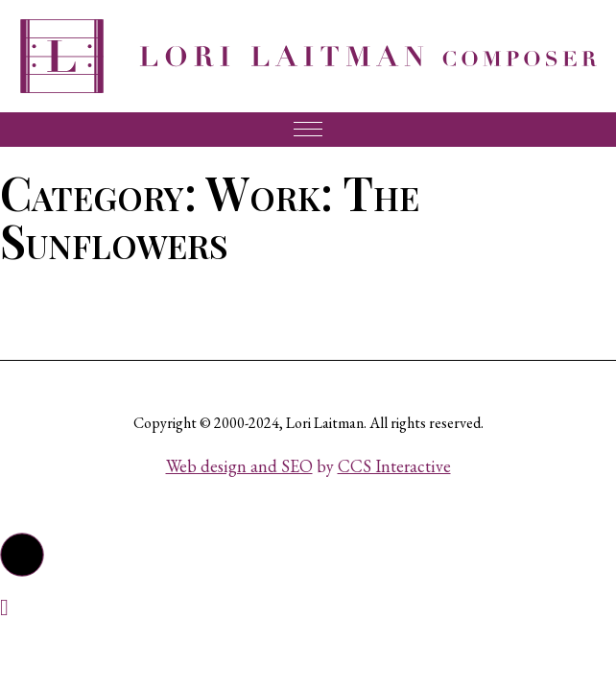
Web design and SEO (239, 466)
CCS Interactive (394, 466)
